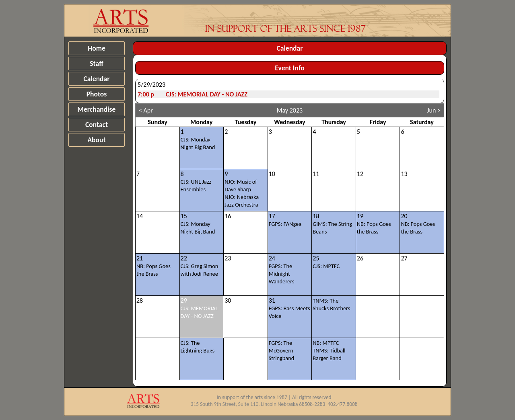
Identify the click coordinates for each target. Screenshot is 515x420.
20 (418, 224)
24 (282, 270)
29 (199, 308)
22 (200, 266)
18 (332, 224)
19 (374, 224)
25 (326, 262)
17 (285, 220)
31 (289, 308)
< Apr (146, 110)
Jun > (434, 110)
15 (198, 224)
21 (153, 266)
